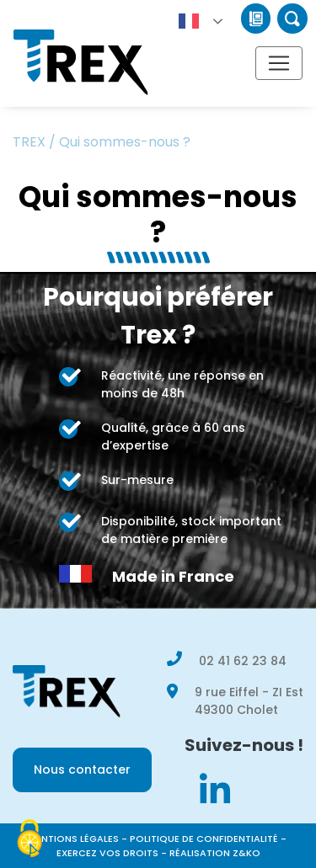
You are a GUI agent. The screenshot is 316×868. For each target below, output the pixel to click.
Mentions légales (73, 839)
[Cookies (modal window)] (29, 839)
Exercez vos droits (107, 853)
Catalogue (256, 19)
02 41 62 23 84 (243, 661)
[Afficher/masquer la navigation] (279, 63)
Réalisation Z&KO (215, 853)
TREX (29, 142)
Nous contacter (82, 769)
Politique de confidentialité (204, 839)
